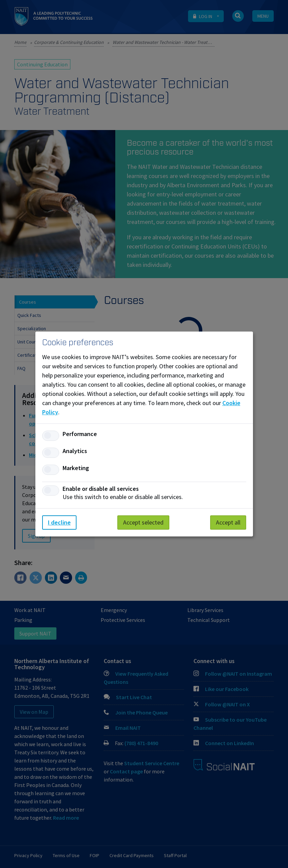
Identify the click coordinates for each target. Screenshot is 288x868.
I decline (59, 522)
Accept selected (143, 522)
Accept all (228, 522)
